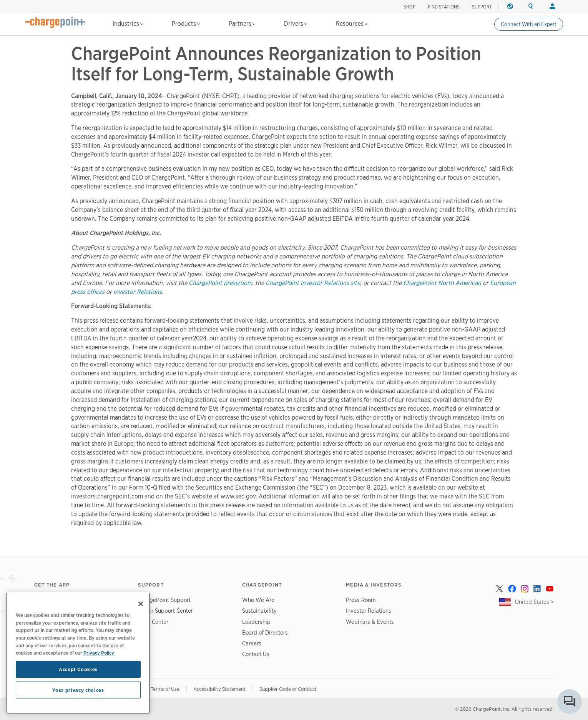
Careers (252, 643)
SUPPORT (482, 7)
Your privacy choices (78, 690)
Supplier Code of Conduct (288, 689)
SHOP (409, 7)
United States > (534, 602)
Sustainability (259, 611)
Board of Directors (265, 632)
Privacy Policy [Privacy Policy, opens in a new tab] (99, 653)
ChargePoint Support (164, 600)
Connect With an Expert (529, 24)
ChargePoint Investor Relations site (313, 283)
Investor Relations (138, 292)
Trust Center (153, 622)
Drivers (296, 24)
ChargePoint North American (442, 283)
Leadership (256, 622)
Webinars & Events (370, 622)
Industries (128, 24)
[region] (78, 653)
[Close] (141, 604)
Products (186, 24)
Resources (352, 24)
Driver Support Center (165, 611)
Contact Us (256, 654)
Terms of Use (165, 689)
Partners (242, 24)
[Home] (55, 22)
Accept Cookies (78, 669)
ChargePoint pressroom (220, 283)
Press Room (361, 600)
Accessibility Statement (219, 689)
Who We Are (258, 600)
